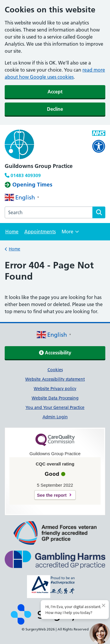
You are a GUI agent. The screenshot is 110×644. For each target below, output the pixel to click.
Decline (55, 109)
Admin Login (55, 417)
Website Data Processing (55, 398)
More (70, 233)
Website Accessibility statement (55, 379)
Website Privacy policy (55, 389)
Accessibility (55, 353)
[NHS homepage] (55, 145)
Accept (55, 92)
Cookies (55, 370)
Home (12, 232)
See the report (52, 495)
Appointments (40, 232)
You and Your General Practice (55, 407)
